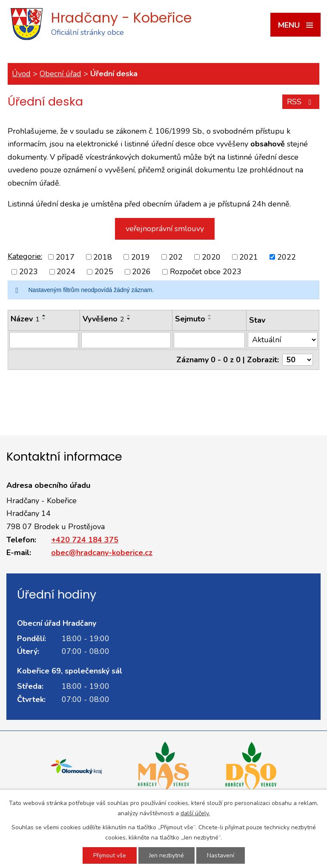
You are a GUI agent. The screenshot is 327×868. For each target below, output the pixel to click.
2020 (211, 257)
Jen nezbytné (166, 855)
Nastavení (221, 855)
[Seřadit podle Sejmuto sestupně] (210, 319)
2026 (141, 272)
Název (25, 319)
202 (176, 257)
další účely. (195, 813)
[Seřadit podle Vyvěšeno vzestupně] (129, 315)
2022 (287, 257)
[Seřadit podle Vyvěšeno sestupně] (129, 319)
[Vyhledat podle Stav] (283, 340)
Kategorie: (25, 256)
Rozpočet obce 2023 (206, 272)
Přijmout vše (110, 855)
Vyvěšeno (103, 319)
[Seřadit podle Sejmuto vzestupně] (210, 315)
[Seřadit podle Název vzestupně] (44, 315)
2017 (65, 257)
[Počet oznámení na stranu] (298, 360)
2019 (141, 257)
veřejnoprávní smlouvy (165, 229)
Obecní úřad (60, 74)
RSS (301, 102)
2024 (66, 272)
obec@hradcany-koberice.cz (102, 553)
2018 (103, 257)
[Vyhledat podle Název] (44, 340)
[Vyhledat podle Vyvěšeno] (126, 340)
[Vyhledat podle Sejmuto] (209, 340)
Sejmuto (190, 319)
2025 (104, 272)
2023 (29, 272)
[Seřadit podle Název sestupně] (44, 319)
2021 (249, 257)
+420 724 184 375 (85, 540)
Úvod (21, 74)
